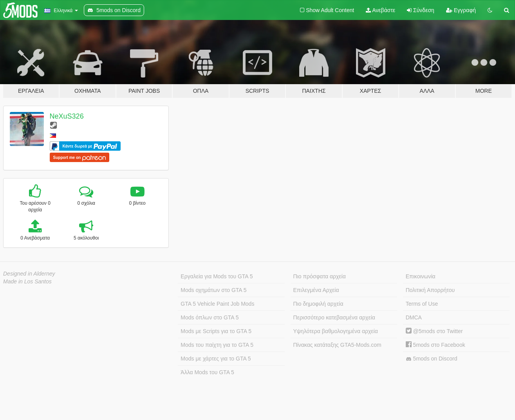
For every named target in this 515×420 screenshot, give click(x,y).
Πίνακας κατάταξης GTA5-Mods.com (337, 345)
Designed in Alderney (29, 274)
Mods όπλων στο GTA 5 (210, 317)
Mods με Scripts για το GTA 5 (216, 331)
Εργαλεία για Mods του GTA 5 (217, 276)
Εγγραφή (461, 10)
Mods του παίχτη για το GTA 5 (217, 345)
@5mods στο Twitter (434, 331)
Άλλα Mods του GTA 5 (207, 372)
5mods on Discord (432, 359)
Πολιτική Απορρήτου (430, 290)
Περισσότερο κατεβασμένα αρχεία (334, 317)
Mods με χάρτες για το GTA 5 (216, 359)
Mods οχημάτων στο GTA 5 (213, 290)
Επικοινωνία (421, 276)
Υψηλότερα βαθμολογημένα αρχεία (336, 331)
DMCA (414, 317)
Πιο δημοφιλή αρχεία (318, 304)
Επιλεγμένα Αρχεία (316, 290)
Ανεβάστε (380, 10)
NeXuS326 (67, 116)
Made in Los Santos (27, 281)
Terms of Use (422, 304)
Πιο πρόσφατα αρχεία (320, 276)
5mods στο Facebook (435, 345)
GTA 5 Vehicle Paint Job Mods (217, 304)
